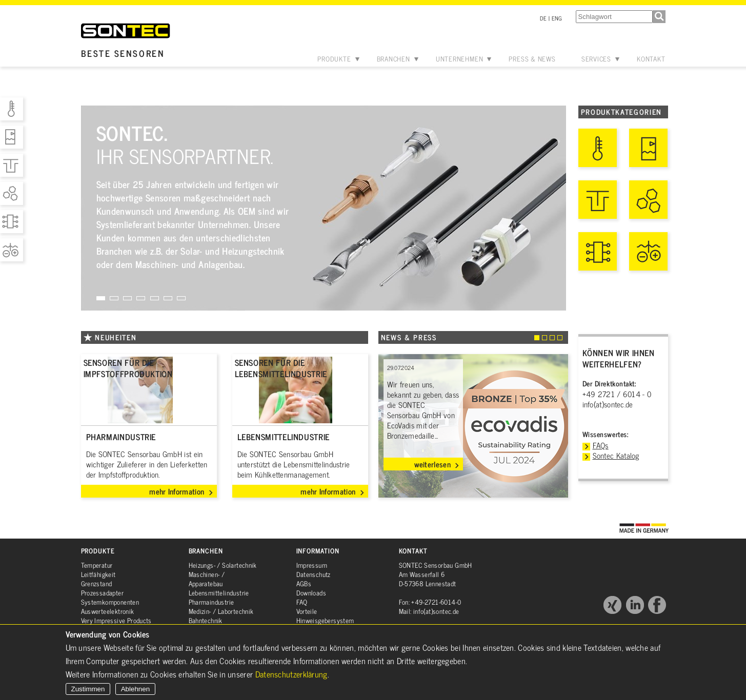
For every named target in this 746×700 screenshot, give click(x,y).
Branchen (394, 59)
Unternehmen (460, 59)
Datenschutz (314, 574)
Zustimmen (88, 689)
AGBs (304, 583)
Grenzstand (97, 583)
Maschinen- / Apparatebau (207, 579)
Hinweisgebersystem (325, 620)
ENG (557, 18)
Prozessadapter (102, 593)
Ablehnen (135, 689)
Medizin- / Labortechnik (221, 611)
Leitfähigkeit (98, 574)
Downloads (311, 593)
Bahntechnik (206, 620)
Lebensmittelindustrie (219, 593)
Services (596, 59)
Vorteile (307, 611)
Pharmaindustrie (211, 602)
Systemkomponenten (110, 602)
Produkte (334, 59)
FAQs (601, 445)
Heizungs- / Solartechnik (223, 565)
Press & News (532, 59)
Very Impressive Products (116, 620)
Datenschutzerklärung (291, 674)
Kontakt (651, 59)
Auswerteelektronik (108, 611)
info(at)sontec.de (608, 404)
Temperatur (97, 565)
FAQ (302, 602)
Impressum (312, 565)
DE (543, 18)
